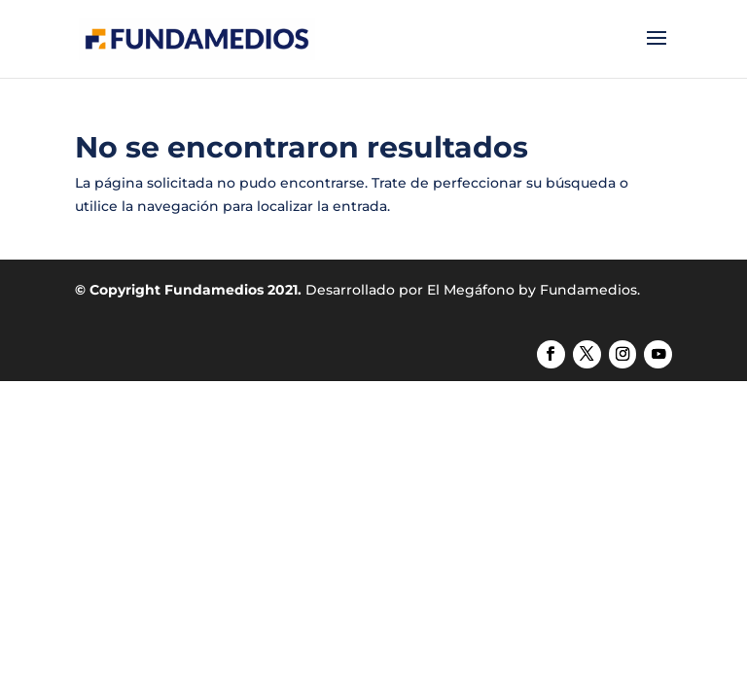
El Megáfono (471, 290)
